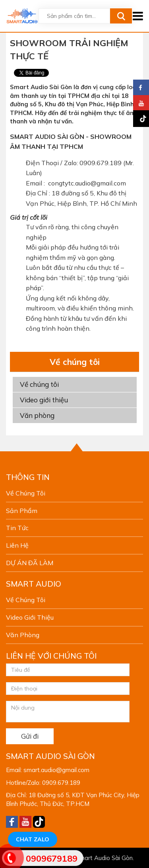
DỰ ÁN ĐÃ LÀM (30, 563)
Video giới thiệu (44, 400)
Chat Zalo (33, 839)
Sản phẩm (22, 511)
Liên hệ (17, 545)
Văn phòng (37, 415)
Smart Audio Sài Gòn (104, 858)
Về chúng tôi (39, 384)
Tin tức (17, 528)
